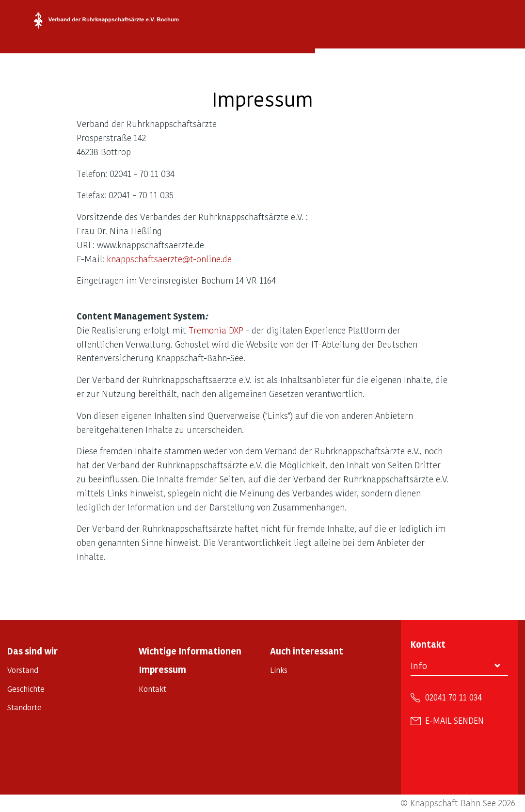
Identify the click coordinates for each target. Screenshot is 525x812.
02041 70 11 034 (453, 697)
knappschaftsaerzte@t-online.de (169, 259)
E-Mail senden (454, 720)
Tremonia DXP (216, 330)
